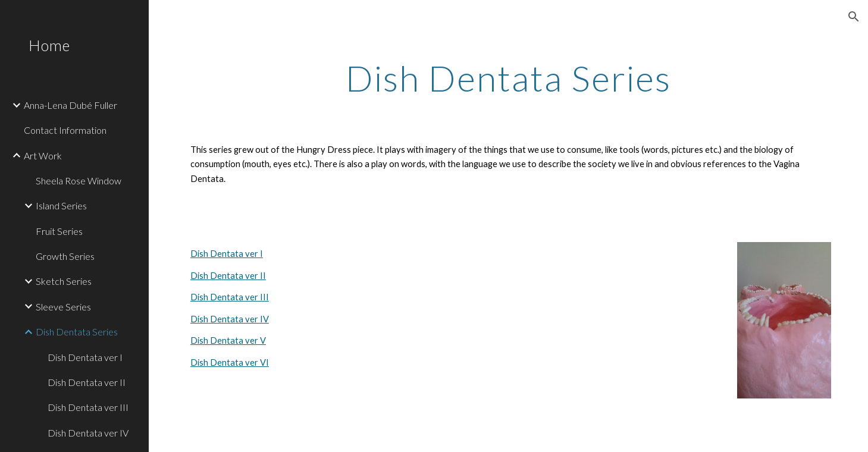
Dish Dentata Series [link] (77, 332)
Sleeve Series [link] (63, 307)
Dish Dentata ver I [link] (85, 357)
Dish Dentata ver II (228, 276)
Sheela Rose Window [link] (79, 181)
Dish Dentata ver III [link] (88, 407)
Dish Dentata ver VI (230, 362)
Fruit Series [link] (59, 231)
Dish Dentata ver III (230, 297)
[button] (854, 17)
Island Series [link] (61, 205)
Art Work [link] (43, 156)
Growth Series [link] (65, 256)
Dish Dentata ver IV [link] (88, 433)
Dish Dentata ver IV (230, 319)
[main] (508, 78)
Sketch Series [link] (64, 281)
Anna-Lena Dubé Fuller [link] (70, 105)
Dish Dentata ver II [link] (87, 382)
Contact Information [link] (65, 130)
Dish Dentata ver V (228, 340)
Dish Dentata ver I (227, 254)
